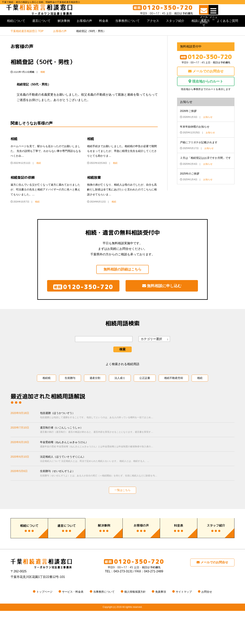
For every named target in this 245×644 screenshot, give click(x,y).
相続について (16, 33)
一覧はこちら (122, 508)
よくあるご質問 (227, 33)
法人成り (120, 396)
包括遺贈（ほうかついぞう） (137, 433)
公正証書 (145, 396)
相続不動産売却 (174, 396)
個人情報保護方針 (135, 625)
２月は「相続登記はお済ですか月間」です (205, 170)
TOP (27, 43)
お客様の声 (84, 33)
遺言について (41, 33)
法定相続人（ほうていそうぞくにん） (137, 477)
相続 (43, 84)
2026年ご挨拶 (188, 123)
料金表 (104, 33)
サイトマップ (184, 625)
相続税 (47, 396)
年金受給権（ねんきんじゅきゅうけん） (137, 462)
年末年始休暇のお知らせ (195, 139)
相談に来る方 (201, 33)
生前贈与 (70, 396)
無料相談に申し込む (162, 300)
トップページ (44, 625)
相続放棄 (94, 189)
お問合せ (207, 625)
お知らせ (208, 129)
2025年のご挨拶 (190, 185)
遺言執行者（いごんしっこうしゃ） (137, 448)
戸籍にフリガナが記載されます (199, 154)
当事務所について (127, 33)
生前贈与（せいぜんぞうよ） (137, 491)
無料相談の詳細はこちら (122, 281)
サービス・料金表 (73, 625)
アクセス (153, 33)
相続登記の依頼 (23, 189)
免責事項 (161, 625)
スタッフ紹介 (175, 33)
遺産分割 (95, 396)
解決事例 (64, 33)
